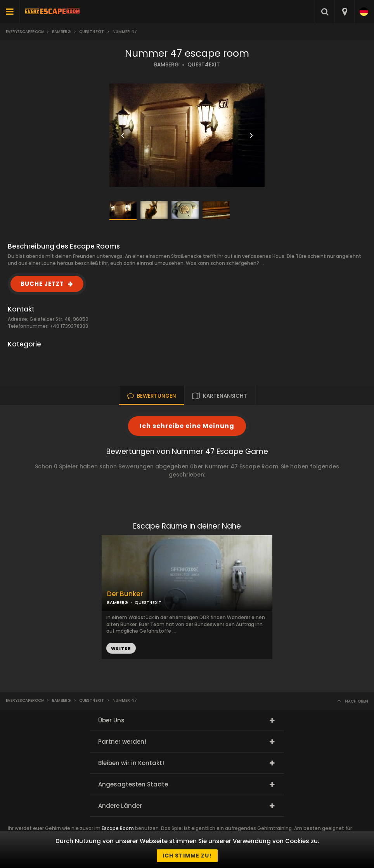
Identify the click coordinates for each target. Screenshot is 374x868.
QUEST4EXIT (204, 65)
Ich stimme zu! (187, 856)
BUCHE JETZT (42, 284)
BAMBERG (166, 65)
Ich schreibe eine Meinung (187, 426)
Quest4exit (92, 32)
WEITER (121, 648)
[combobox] (344, 12)
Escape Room (118, 828)
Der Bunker (125, 594)
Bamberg (61, 32)
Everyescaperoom (25, 32)
